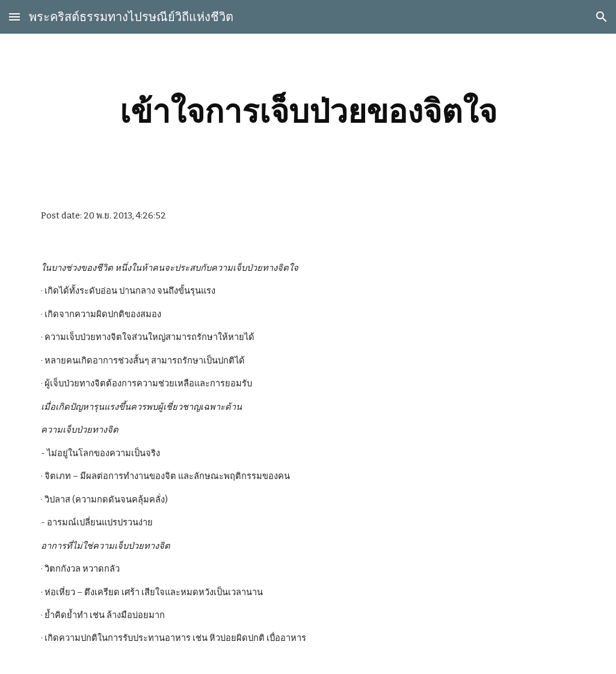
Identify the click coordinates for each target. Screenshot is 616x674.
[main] (308, 112)
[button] (14, 17)
